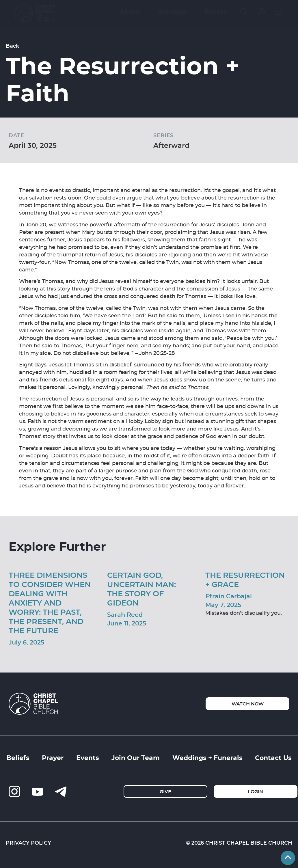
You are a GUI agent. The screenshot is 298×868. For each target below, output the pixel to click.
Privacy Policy (28, 843)
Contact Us (273, 757)
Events (88, 757)
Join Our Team (136, 757)
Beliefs (18, 757)
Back (12, 46)
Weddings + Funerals (207, 757)
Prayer (53, 757)
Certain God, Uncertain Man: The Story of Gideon (141, 589)
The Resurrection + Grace (245, 579)
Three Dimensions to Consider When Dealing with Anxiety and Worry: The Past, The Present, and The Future (50, 602)
